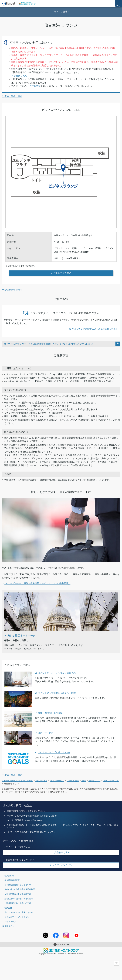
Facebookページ (56, 935)
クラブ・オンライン (62, 865)
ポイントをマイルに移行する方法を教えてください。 (32, 832)
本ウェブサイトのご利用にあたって (20, 912)
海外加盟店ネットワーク (21, 635)
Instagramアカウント (66, 935)
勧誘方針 (8, 908)
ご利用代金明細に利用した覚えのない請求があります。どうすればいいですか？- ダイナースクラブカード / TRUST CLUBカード (62, 826)
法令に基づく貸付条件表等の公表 (19, 899)
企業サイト (9, 926)
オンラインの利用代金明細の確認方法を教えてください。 (34, 816)
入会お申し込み (62, 852)
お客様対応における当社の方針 (18, 903)
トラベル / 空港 (60, 12)
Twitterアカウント (46, 935)
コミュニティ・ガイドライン (17, 917)
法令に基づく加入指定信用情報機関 (20, 889)
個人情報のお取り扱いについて (18, 885)
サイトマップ (10, 921)
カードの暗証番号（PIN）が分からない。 (26, 820)
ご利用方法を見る (62, 273)
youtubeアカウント (76, 935)
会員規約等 (9, 876)
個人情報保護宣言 (12, 880)
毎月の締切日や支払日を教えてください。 (26, 811)
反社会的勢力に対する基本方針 (18, 894)
